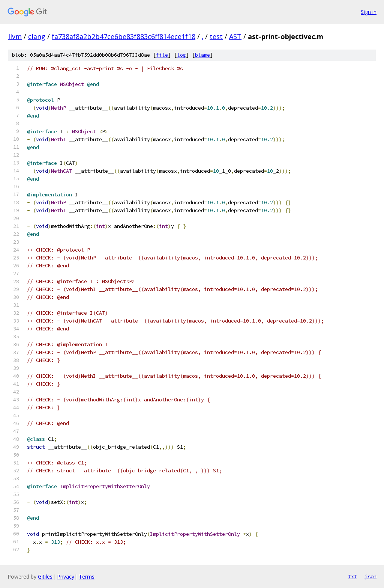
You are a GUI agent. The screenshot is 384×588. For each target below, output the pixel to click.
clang (37, 36)
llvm (15, 36)
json (370, 576)
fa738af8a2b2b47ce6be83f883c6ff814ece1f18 (124, 36)
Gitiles (45, 577)
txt (352, 576)
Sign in (369, 12)
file (162, 55)
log (181, 55)
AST (235, 36)
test (216, 36)
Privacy (66, 577)
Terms (87, 577)
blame (202, 55)
